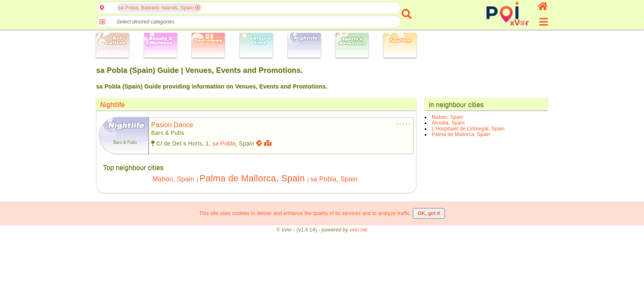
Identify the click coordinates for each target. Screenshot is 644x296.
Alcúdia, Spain (448, 123)
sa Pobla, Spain (334, 179)
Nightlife (113, 105)
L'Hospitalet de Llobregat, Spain (468, 129)
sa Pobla (224, 143)
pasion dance (172, 125)
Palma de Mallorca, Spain (252, 178)
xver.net (359, 230)
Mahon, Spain (173, 179)
